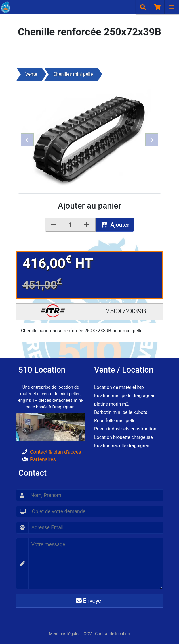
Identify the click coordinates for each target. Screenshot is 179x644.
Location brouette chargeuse (123, 437)
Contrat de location (113, 634)
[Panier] (157, 7)
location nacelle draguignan (122, 446)
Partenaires (43, 459)
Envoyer (90, 601)
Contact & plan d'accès (56, 452)
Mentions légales (65, 634)
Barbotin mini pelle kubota (121, 412)
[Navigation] (172, 7)
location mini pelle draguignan (125, 396)
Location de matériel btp (119, 387)
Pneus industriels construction (125, 429)
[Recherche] (143, 7)
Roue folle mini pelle (115, 421)
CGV (88, 634)
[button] (27, 140)
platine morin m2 (111, 404)
